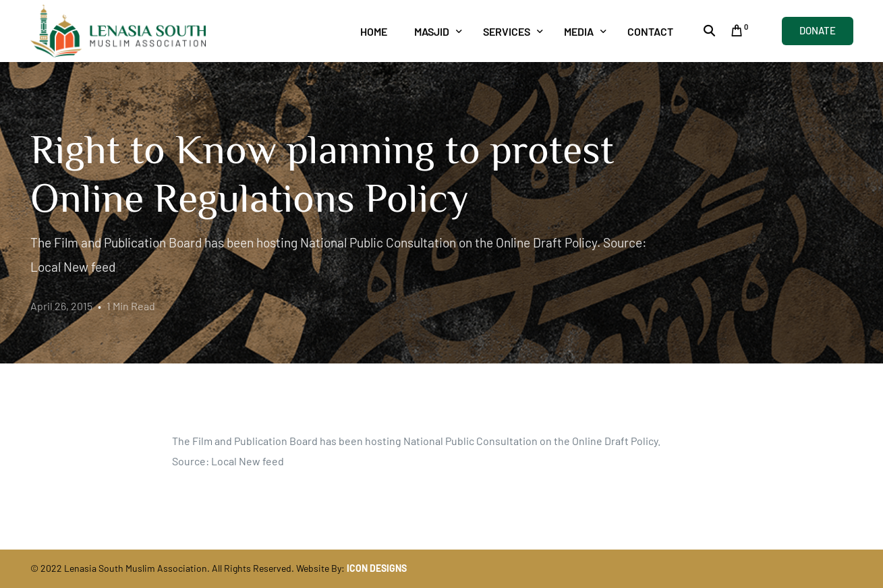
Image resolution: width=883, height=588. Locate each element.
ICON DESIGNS (377, 568)
